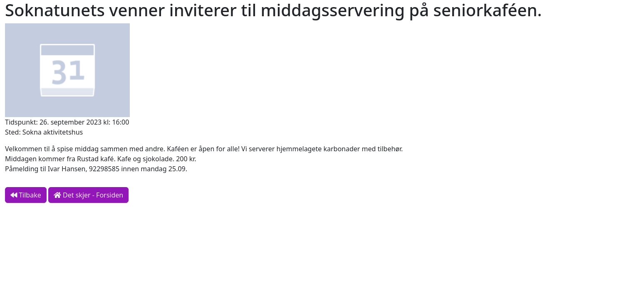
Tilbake (26, 195)
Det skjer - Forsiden (88, 195)
